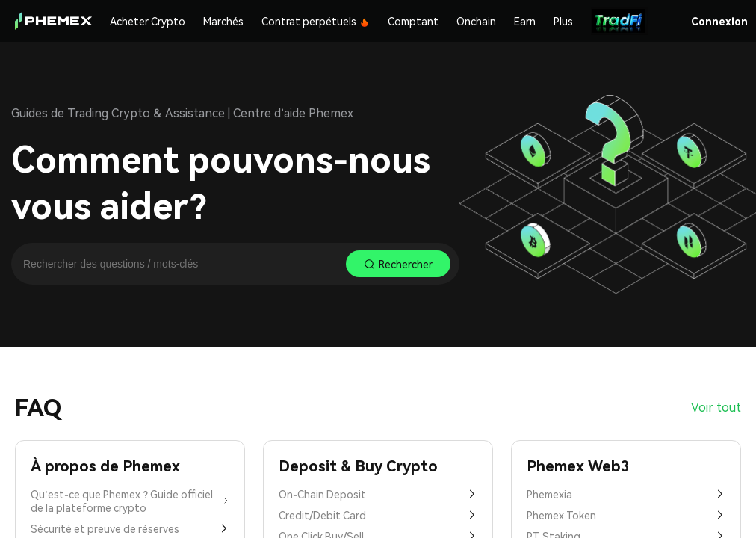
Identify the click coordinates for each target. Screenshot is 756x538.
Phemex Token (626, 515)
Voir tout (716, 407)
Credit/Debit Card (378, 515)
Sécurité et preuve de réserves (130, 528)
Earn (525, 21)
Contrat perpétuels (316, 21)
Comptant (413, 21)
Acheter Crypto (148, 21)
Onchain (476, 21)
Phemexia (626, 494)
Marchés (223, 21)
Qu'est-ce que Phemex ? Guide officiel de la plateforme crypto (130, 501)
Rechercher (398, 264)
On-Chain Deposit (378, 494)
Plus (563, 21)
